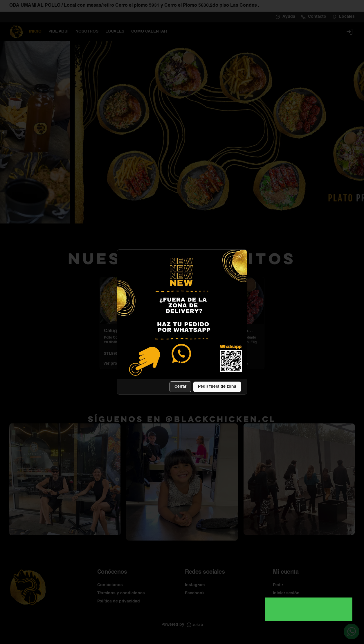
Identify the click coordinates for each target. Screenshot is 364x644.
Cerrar (180, 387)
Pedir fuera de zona (217, 387)
